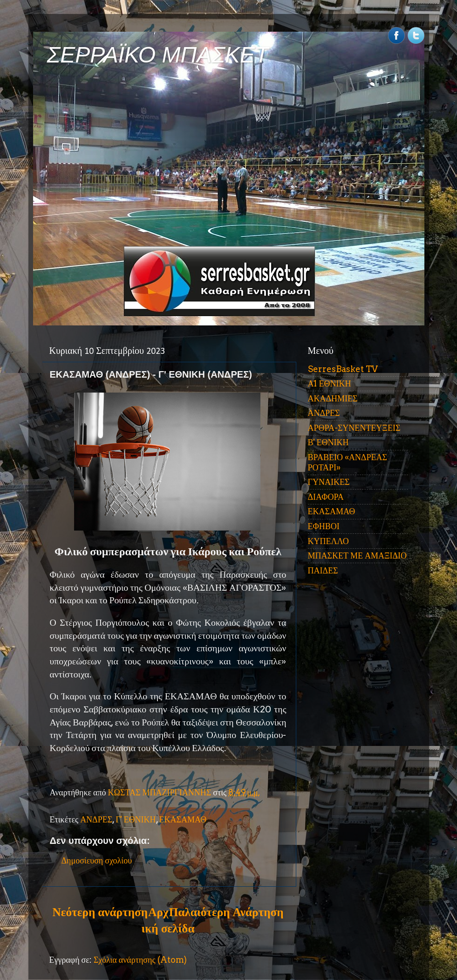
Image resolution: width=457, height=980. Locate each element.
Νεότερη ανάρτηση (100, 912)
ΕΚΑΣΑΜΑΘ (183, 819)
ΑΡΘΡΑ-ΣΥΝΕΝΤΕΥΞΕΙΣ (354, 428)
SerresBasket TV (343, 369)
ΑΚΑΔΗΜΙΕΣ (333, 398)
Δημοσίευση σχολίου (97, 860)
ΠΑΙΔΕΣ (323, 570)
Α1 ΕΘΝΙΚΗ (330, 383)
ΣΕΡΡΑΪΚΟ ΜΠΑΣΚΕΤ (158, 55)
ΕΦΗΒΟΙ (324, 526)
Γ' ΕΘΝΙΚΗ (136, 819)
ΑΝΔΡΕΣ (96, 819)
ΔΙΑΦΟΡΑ (326, 497)
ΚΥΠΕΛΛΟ (328, 541)
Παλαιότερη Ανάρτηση (226, 912)
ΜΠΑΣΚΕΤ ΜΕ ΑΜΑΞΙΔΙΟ (358, 556)
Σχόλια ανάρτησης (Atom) (140, 960)
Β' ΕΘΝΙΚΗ (328, 442)
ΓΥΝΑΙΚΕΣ (329, 482)
